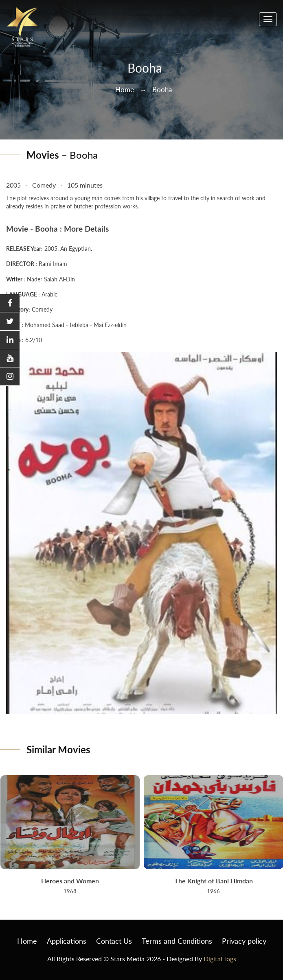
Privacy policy (244, 941)
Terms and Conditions (177, 941)
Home (125, 90)
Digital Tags (220, 959)
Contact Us (114, 941)
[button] (10, 303)
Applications (67, 941)
